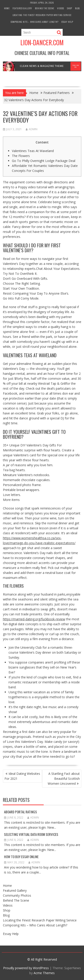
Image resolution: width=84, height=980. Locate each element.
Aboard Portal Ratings (20, 812)
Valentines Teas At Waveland (33, 151)
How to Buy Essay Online (21, 857)
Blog (78, 8)
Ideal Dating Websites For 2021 (22, 776)
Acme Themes (44, 973)
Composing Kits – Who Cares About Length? (35, 22)
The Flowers (21, 156)
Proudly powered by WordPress (26, 968)
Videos (61, 8)
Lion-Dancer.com (42, 42)
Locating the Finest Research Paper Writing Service (42, 15)
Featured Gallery (22, 8)
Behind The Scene (45, 8)
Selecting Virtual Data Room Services (31, 834)
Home (7, 8)
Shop (70, 8)
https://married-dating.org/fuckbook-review (34, 619)
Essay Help (67, 22)
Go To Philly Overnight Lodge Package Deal (44, 161)
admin (32, 129)
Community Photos (17, 895)
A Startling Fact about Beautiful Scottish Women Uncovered (64, 779)
